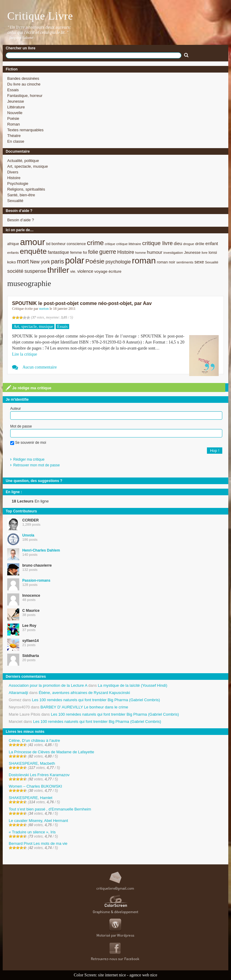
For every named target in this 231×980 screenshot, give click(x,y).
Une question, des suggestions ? (34, 481)
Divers (13, 172)
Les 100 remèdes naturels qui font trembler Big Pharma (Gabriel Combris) (96, 700)
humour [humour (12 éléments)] (155, 252)
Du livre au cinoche (24, 84)
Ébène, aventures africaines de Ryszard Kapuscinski (85, 693)
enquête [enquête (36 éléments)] (33, 251)
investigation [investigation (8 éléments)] (173, 252)
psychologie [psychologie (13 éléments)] (118, 262)
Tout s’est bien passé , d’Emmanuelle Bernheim (50, 809)
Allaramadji (18, 693)
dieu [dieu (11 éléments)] (178, 244)
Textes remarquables (25, 130)
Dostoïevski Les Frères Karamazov (39, 775)
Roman (14, 124)
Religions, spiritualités (26, 189)
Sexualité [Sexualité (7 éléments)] (212, 262)
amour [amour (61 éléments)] (33, 242)
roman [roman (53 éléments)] (144, 261)
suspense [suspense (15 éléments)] (35, 271)
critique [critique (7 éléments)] (110, 244)
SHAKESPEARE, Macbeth (32, 763)
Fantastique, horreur (25, 96)
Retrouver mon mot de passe (37, 465)
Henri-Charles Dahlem (41, 550)
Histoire (14, 178)
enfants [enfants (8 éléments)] (13, 252)
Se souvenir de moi (28, 443)
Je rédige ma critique (29, 388)
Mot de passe (21, 426)
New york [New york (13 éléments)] (40, 262)
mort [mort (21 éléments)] (23, 261)
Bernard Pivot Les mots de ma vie (38, 843)
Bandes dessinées (23, 78)
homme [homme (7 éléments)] (140, 253)
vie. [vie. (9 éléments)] (73, 271)
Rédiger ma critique (29, 459)
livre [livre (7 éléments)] (205, 253)
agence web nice (143, 975)
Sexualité (15, 201)
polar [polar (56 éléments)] (75, 260)
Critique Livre (40, 16)
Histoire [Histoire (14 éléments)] (126, 252)
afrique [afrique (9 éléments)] (13, 244)
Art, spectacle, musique (28, 166)
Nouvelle (15, 113)
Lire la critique (25, 354)
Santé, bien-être (21, 195)
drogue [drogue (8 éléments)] (189, 244)
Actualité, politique (23, 161)
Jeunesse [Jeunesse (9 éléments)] (192, 252)
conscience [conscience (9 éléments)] (76, 244)
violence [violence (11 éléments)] (85, 271)
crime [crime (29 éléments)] (95, 243)
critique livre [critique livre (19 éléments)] (158, 243)
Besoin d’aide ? (21, 220)
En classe (16, 141)
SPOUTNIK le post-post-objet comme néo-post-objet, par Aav (82, 303)
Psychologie (18, 184)
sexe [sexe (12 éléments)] (199, 262)
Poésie (13, 118)
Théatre (14, 136)
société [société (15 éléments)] (15, 271)
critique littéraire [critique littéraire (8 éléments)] (129, 244)
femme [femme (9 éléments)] (76, 252)
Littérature (16, 107)
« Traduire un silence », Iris (32, 832)
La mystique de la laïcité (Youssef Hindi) (132, 685)
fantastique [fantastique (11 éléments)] (59, 252)
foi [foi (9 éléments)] (85, 252)
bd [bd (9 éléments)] (48, 244)
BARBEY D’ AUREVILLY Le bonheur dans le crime (84, 707)
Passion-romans (36, 580)
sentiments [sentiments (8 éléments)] (185, 262)
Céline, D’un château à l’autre (34, 740)
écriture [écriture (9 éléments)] (115, 271)
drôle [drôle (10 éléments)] (200, 244)
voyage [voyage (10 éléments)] (101, 271)
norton (44, 309)
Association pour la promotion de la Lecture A (48, 685)
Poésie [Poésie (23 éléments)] (95, 261)
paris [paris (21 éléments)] (58, 261)
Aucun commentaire (40, 367)
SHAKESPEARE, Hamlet (31, 798)
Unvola (28, 535)
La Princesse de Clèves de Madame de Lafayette (51, 752)
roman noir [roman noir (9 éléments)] (166, 262)
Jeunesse (16, 101)
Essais (13, 90)
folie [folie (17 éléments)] (93, 252)
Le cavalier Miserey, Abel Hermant (38, 821)
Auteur (15, 409)
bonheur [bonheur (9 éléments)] (59, 244)
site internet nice (112, 975)
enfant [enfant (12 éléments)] (212, 243)
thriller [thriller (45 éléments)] (58, 270)
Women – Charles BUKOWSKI (35, 786)
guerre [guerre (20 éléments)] (108, 252)
